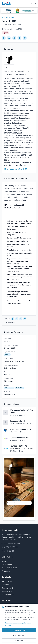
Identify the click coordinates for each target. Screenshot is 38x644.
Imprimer (10, 323)
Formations (6, 571)
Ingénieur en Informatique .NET (22, 429)
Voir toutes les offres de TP (16, 169)
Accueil (4, 561)
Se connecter (7, 581)
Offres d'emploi (7, 565)
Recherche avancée (9, 568)
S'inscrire (5, 585)
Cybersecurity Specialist (19, 438)
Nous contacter (8, 595)
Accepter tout (19, 630)
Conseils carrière (8, 588)
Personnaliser (19, 635)
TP (3, 25)
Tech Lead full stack (17, 421)
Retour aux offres (8, 18)
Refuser (19, 640)
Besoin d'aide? (7, 591)
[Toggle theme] (32, 4)
